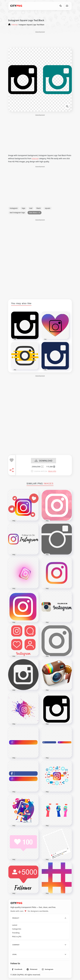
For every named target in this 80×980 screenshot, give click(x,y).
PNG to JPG (17, 937)
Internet (35, 158)
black (39, 208)
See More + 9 (35, 213)
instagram (14, 208)
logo (24, 208)
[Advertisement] (40, 39)
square (48, 208)
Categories (17, 929)
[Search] (61, 6)
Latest (15, 925)
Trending (16, 933)
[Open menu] (67, 6)
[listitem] (17, 969)
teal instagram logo (17, 213)
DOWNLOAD (44, 461)
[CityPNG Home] (16, 6)
